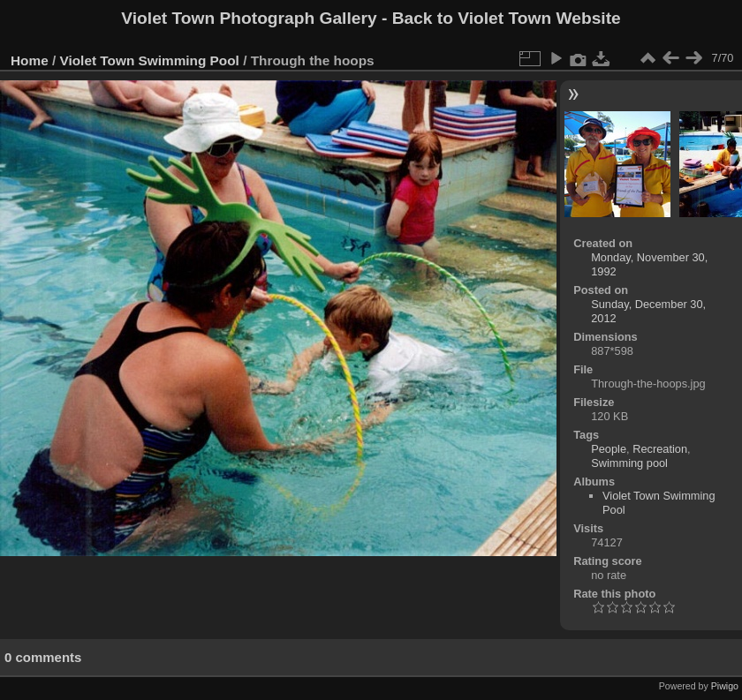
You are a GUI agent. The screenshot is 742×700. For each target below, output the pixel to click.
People (609, 449)
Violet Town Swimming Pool (150, 60)
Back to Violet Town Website (507, 18)
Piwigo (725, 686)
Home (30, 60)
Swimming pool (629, 463)
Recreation (660, 449)
